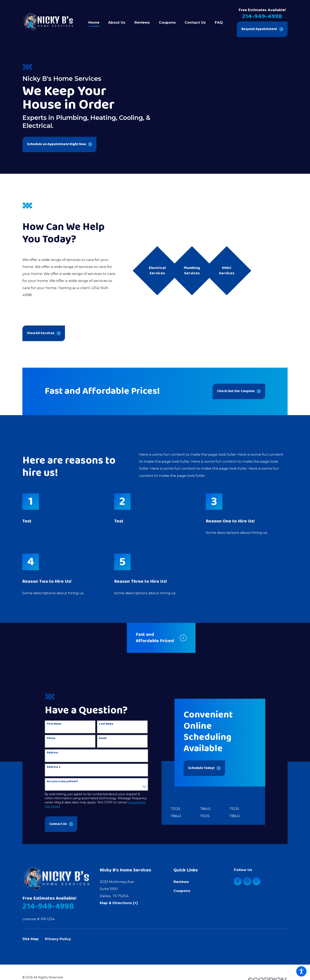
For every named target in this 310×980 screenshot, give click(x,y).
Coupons (182, 891)
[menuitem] (96, 22)
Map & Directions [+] (119, 903)
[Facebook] (238, 881)
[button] (301, 971)
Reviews (181, 882)
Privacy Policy (58, 939)
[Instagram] (247, 881)
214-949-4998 (262, 16)
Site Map (31, 939)
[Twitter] (256, 881)
